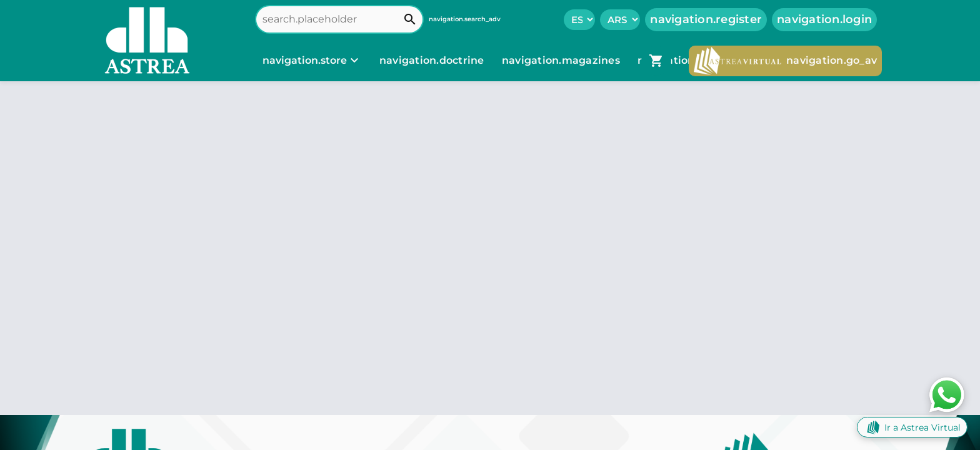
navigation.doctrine (432, 60)
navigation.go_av (785, 61)
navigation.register (706, 19)
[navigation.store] (312, 61)
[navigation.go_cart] (656, 61)
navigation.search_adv (465, 19)
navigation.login (824, 19)
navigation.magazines (562, 60)
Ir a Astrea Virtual (912, 427)
